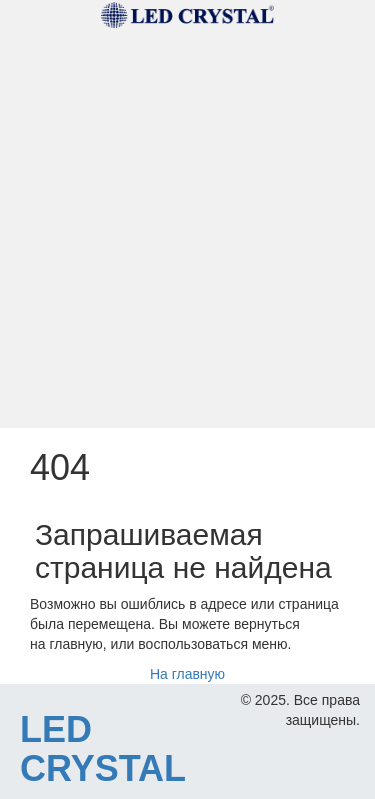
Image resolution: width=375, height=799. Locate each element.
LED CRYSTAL (103, 749)
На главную (187, 674)
